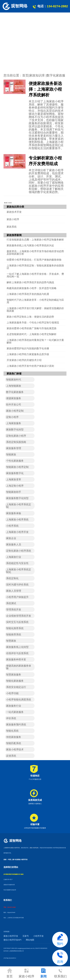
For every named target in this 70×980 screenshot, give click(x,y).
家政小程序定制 (34, 848)
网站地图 (30, 940)
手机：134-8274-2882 (10, 907)
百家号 (26, 936)
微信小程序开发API (12, 940)
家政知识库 (37, 75)
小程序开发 (38, 936)
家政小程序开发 (11, 936)
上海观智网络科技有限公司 (16, 951)
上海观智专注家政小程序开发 (12, 848)
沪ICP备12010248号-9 (10, 958)
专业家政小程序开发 (21, 860)
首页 (25, 75)
